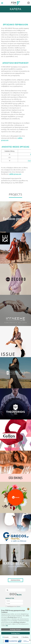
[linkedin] (13, 594)
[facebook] (11, 594)
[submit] (7, 590)
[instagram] (16, 594)
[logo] (15, 3)
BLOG (19, 595)
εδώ (7, 626)
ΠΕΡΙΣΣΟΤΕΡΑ (15, 580)
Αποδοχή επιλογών (15, 629)
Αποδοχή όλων (16, 633)
